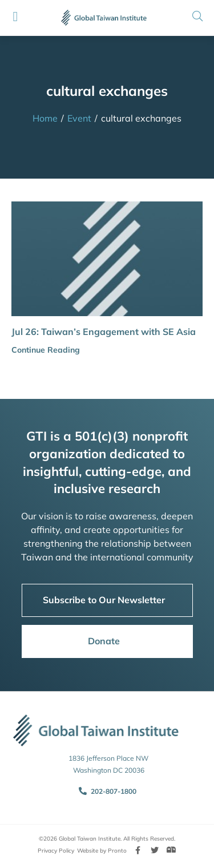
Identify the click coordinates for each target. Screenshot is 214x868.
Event (79, 118)
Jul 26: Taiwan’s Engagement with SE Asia (104, 332)
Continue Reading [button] (46, 350)
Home (45, 118)
